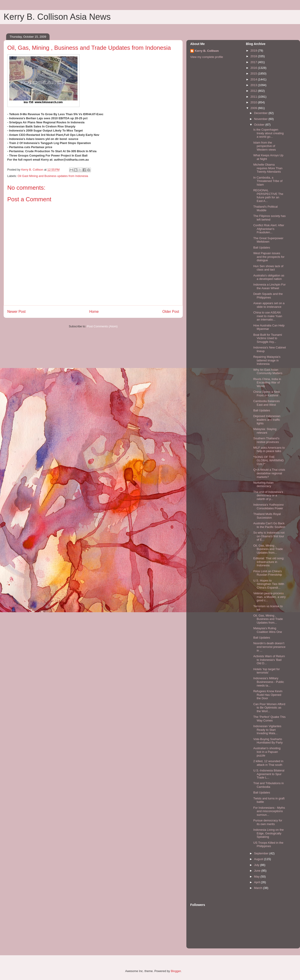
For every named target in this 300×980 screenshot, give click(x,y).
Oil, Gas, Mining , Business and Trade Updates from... (268, 549)
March (259, 888)
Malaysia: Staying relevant (265, 431)
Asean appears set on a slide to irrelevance (269, 305)
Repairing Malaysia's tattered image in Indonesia (267, 360)
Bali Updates (262, 247)
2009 (254, 108)
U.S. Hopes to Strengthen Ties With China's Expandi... (269, 584)
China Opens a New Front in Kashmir (266, 394)
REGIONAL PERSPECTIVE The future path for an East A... (268, 196)
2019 (254, 51)
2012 (254, 91)
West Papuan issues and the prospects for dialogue (269, 257)
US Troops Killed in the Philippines (268, 844)
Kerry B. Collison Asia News (57, 17)
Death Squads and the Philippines (268, 296)
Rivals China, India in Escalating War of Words (267, 383)
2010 (254, 102)
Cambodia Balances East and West (266, 403)
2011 (254, 97)
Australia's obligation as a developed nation (269, 277)
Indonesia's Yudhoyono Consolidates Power (268, 506)
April (257, 882)
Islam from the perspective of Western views (264, 146)
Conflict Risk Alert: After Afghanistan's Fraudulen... (269, 229)
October (260, 125)
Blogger (176, 971)
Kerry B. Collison (207, 51)
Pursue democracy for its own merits (268, 822)
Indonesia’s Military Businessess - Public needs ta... (269, 682)
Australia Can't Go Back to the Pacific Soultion (269, 525)
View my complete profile (207, 57)
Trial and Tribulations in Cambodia (268, 785)
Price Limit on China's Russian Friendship (267, 573)
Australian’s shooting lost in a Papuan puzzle (267, 752)
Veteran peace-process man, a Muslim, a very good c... (269, 597)
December (261, 113)
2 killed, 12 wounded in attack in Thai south (268, 763)
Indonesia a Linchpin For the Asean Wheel (269, 286)
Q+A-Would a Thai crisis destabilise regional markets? (269, 473)
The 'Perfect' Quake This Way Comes (269, 719)
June (258, 871)
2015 (254, 73)
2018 (254, 56)
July (257, 865)
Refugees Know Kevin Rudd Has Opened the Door (268, 695)
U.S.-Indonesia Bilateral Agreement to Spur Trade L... (269, 774)
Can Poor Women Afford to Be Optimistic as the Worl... (269, 708)
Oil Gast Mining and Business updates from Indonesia (53, 176)
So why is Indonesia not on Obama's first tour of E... (269, 536)
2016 (254, 68)
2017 (254, 62)
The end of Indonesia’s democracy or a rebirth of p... (268, 495)
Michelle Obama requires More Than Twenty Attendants (268, 168)
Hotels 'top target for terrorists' (266, 671)
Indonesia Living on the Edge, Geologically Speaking (268, 833)
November (261, 119)
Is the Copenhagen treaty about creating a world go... (268, 133)
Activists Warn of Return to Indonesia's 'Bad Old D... (269, 660)
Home (94, 312)
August (259, 859)
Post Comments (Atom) (102, 326)
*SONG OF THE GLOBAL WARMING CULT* (268, 460)
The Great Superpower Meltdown (268, 240)
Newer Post (16, 312)
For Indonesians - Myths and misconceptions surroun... (269, 811)
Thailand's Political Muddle (265, 208)
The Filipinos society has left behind (269, 218)
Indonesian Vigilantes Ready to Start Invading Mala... (267, 730)
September (262, 853)
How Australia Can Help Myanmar (269, 327)
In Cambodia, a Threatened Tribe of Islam (268, 181)
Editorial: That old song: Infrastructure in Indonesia (269, 562)
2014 (254, 79)
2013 (254, 85)
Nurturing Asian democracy (263, 484)
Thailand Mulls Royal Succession (267, 516)
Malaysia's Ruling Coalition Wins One (267, 630)
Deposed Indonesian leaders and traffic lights (267, 420)
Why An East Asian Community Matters (268, 372)
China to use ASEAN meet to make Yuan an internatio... (268, 316)
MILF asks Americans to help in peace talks (269, 449)
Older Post (171, 312)
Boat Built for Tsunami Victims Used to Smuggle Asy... (267, 338)
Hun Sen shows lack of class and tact (268, 268)
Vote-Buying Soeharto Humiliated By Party (268, 741)
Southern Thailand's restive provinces (266, 440)
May (257, 877)
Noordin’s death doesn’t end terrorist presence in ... (269, 647)
